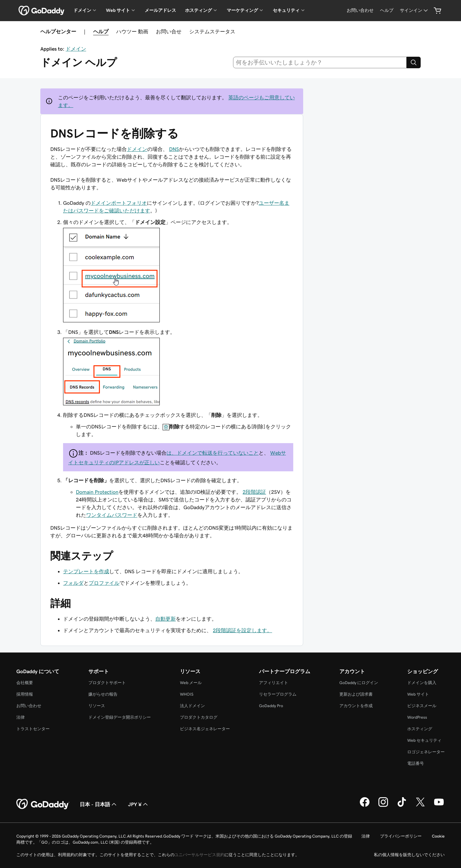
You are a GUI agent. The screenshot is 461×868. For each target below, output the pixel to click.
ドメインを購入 (422, 683)
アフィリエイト (274, 683)
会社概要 (25, 683)
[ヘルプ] (387, 10)
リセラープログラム (278, 694)
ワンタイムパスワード (112, 515)
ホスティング (420, 729)
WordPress (417, 717)
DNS (174, 149)
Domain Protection (97, 492)
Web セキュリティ (424, 740)
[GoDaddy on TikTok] (402, 806)
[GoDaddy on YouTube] (439, 806)
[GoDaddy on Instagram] (383, 806)
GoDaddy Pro (271, 706)
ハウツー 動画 (132, 31)
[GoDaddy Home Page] (43, 804)
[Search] (414, 62)
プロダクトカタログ (199, 717)
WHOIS (187, 694)
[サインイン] (414, 10)
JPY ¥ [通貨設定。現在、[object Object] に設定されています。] (139, 804)
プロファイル (104, 583)
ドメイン (76, 49)
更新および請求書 (356, 694)
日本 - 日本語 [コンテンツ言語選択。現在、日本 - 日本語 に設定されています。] (99, 804)
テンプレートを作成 (86, 571)
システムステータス (212, 31)
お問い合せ (169, 31)
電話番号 (416, 763)
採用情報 (25, 694)
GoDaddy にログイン (359, 683)
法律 (20, 717)
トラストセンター (33, 729)
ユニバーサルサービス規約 (199, 855)
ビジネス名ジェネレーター (205, 729)
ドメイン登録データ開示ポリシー (120, 717)
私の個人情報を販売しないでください (409, 855)
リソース (97, 706)
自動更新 (166, 619)
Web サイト (418, 694)
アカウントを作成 (356, 706)
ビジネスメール (422, 706)
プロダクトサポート (107, 683)
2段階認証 (254, 492)
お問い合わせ (29, 706)
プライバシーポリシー (401, 836)
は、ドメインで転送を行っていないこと (213, 453)
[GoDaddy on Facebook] (365, 806)
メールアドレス (160, 10)
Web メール (191, 683)
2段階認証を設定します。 (243, 630)
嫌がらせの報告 (103, 694)
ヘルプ (101, 31)
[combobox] (320, 62)
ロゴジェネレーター (426, 752)
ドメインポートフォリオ (119, 203)
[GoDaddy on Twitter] (420, 806)
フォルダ (73, 583)
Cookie (438, 836)
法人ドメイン (192, 706)
